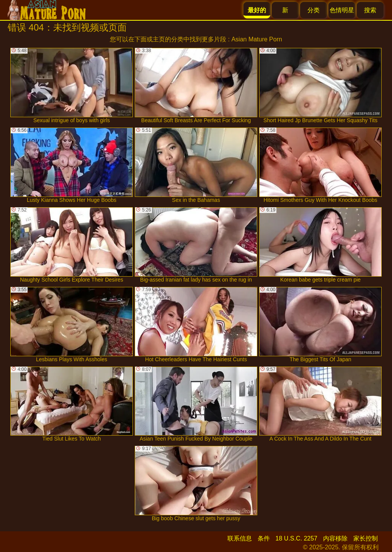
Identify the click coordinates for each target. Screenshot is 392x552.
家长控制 (366, 538)
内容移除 (335, 538)
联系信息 (240, 538)
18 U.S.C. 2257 (296, 538)
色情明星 (342, 10)
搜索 (370, 10)
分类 (314, 10)
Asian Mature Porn (257, 39)
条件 (264, 538)
